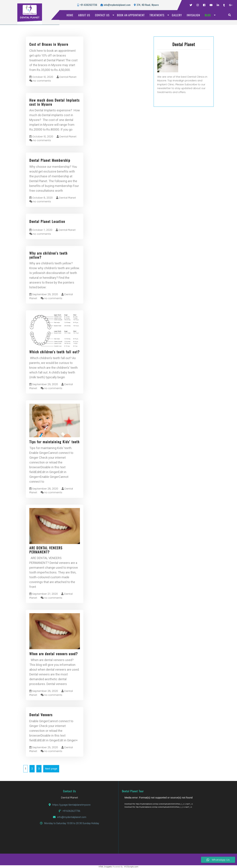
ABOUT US (84, 15)
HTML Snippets (105, 867)
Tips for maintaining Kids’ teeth (54, 442)
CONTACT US (102, 15)
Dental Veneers (41, 715)
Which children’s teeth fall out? (55, 352)
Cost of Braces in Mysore (49, 44)
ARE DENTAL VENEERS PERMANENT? (46, 550)
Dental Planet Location (47, 221)
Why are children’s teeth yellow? (48, 255)
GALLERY (177, 15)
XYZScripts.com (131, 867)
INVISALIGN (193, 15)
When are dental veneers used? (54, 654)
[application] (167, 821)
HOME (70, 15)
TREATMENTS (157, 15)
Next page (51, 769)
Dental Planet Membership (50, 160)
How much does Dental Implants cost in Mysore (54, 102)
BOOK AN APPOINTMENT (131, 15)
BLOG (208, 15)
